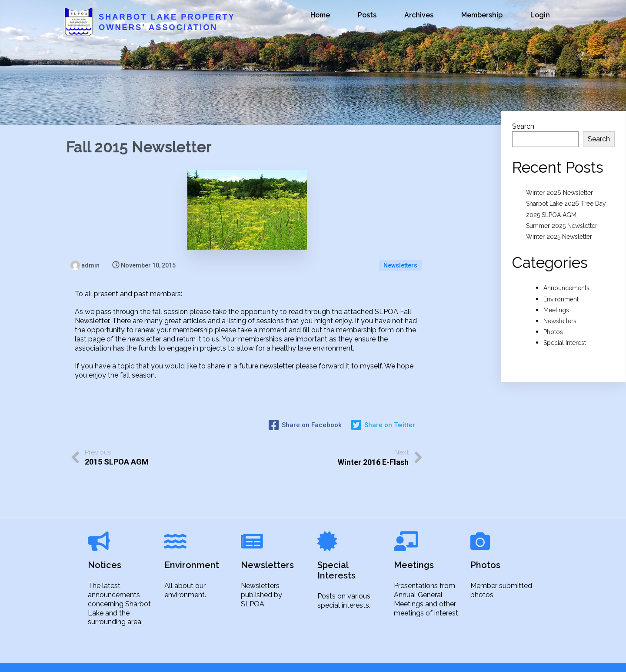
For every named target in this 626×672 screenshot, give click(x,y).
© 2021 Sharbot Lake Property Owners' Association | (284, 658)
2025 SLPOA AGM (551, 215)
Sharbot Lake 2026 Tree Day (566, 204)
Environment (561, 299)
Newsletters (400, 265)
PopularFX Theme (398, 658)
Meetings (556, 310)
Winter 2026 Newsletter (559, 193)
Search (523, 126)
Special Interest (565, 343)
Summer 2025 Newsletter (562, 226)
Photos (553, 332)
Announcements (566, 288)
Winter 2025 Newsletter (559, 237)
